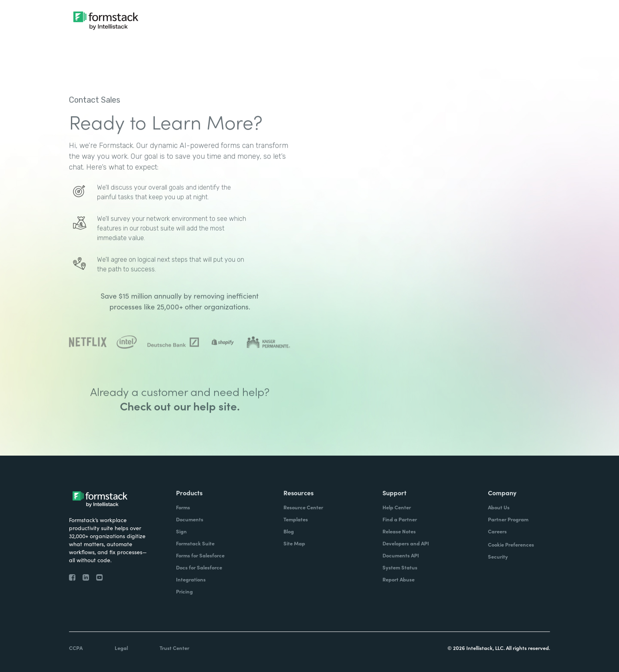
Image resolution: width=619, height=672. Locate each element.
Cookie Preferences (511, 544)
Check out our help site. (180, 429)
